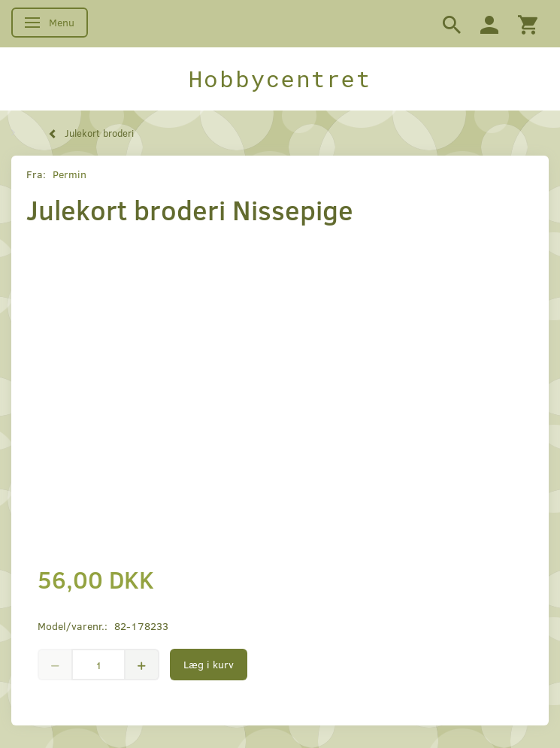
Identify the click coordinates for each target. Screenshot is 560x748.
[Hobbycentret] (280, 79)
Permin (70, 174)
